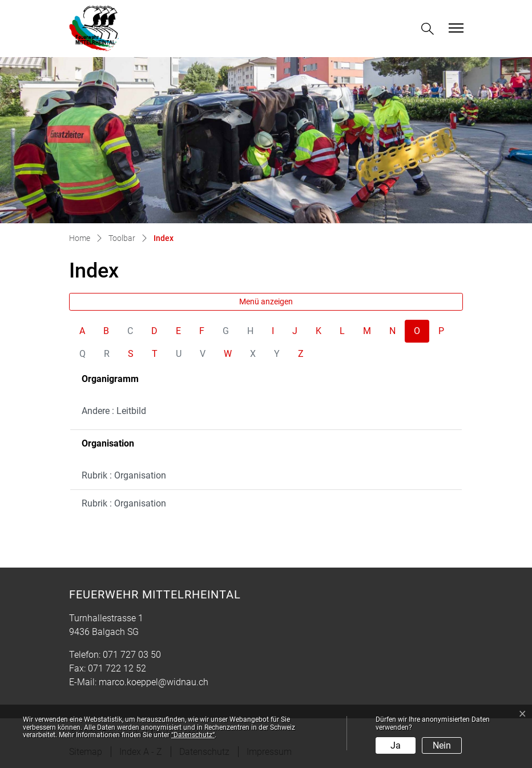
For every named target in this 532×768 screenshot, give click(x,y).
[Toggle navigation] (454, 28)
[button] (430, 29)
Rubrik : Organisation (124, 475)
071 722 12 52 (117, 668)
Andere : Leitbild (114, 411)
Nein (442, 745)
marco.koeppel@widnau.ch (154, 682)
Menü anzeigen (266, 301)
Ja (396, 745)
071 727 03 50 (132, 655)
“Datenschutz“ (193, 735)
